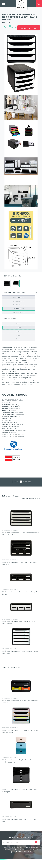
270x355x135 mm (19, 297)
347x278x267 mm (19, 309)
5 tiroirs (19, 331)
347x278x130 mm (19, 305)
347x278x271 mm (19, 312)
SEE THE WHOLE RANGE (31, 499)
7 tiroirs (19, 339)
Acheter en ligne (29, 28)
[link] (3, 3)
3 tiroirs (19, 324)
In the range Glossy (11, 496)
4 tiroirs (19, 328)
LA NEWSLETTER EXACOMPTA (21, 837)
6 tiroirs (19, 335)
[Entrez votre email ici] (21, 842)
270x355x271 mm (19, 301)
